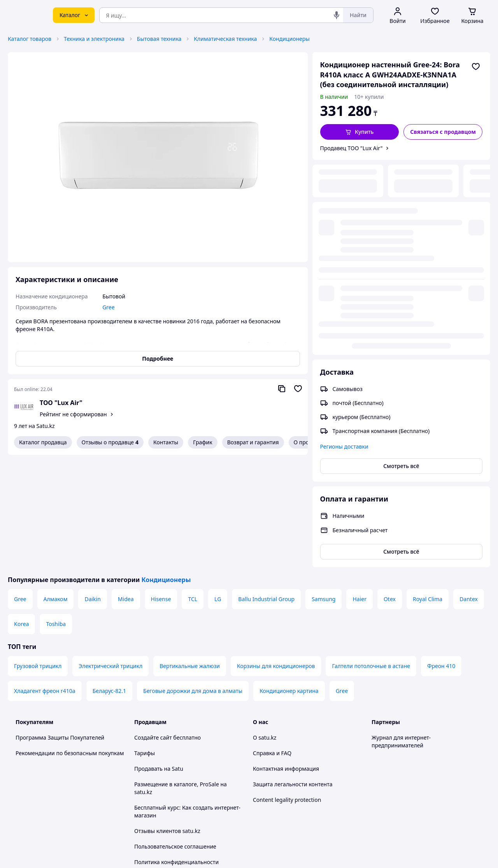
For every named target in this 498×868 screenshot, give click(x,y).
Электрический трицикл (110, 553)
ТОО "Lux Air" (61, 403)
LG (218, 487)
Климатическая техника (225, 39)
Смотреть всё (401, 271)
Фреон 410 (441, 553)
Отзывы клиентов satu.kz (167, 718)
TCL (193, 487)
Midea (126, 487)
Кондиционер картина (289, 578)
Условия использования (329, 832)
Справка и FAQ (272, 641)
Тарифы (145, 641)
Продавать (148, 656)
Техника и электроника (94, 39)
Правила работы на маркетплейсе (179, 765)
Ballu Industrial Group (266, 487)
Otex (390, 487)
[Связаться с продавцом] (443, 132)
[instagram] (404, 786)
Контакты (166, 442)
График (203, 442)
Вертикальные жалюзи (190, 553)
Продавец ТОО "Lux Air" (352, 148)
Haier (359, 487)
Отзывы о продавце (110, 442)
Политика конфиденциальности (176, 750)
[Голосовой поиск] (337, 15)
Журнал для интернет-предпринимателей (401, 629)
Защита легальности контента (293, 672)
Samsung (324, 487)
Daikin (92, 487)
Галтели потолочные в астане (371, 553)
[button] (360, 132)
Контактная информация (286, 656)
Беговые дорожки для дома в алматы (193, 578)
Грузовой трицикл (38, 553)
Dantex (469, 487)
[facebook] (390, 786)
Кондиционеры (289, 39)
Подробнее (158, 359)
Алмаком (56, 487)
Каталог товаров (30, 39)
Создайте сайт (153, 625)
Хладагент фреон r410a (45, 578)
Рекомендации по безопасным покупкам (70, 641)
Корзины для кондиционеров (276, 553)
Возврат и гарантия (253, 442)
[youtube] (376, 786)
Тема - (166, 786)
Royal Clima (428, 487)
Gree (20, 487)
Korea (21, 511)
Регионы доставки (344, 252)
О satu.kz (265, 625)
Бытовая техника (159, 39)
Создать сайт (349, 853)
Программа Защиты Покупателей (60, 625)
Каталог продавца (43, 442)
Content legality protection (287, 687)
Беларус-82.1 (109, 578)
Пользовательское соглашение (175, 734)
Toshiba (56, 511)
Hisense (161, 487)
